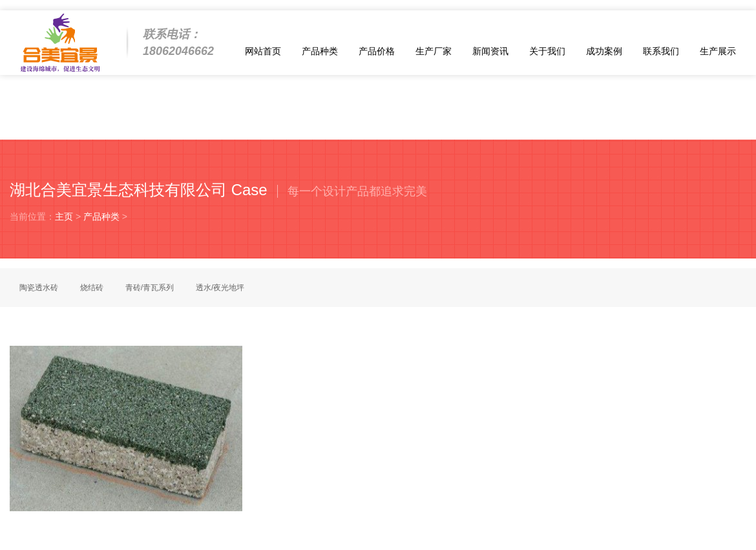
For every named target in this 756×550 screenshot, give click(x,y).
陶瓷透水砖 (39, 288)
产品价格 (377, 51)
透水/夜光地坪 (220, 288)
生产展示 (718, 51)
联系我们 (661, 51)
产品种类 (320, 51)
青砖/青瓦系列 (150, 288)
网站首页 (263, 51)
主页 (64, 217)
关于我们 (547, 51)
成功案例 (604, 51)
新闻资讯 (490, 51)
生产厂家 (434, 51)
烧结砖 (92, 288)
